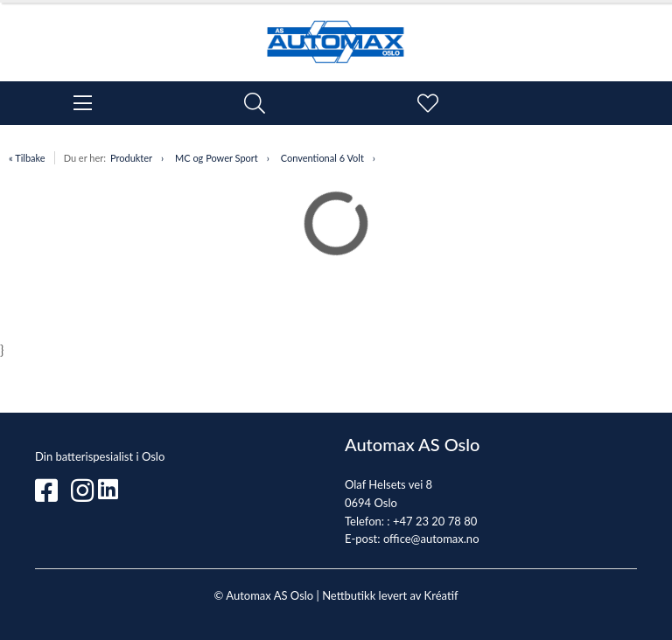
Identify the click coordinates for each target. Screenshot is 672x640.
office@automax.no (431, 539)
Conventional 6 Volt (322, 158)
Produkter (131, 158)
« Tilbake (27, 158)
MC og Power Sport (217, 158)
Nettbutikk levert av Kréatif (390, 595)
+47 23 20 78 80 (435, 521)
